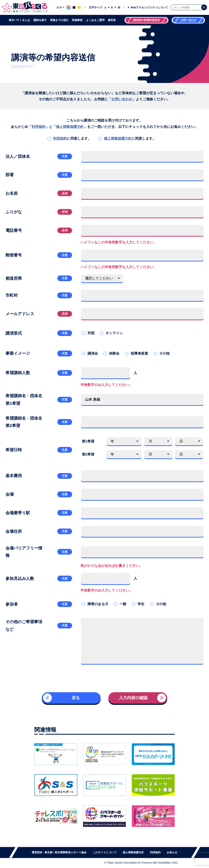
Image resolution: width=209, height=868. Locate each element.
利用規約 (39, 127)
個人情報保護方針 (70, 127)
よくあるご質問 (95, 20)
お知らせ (172, 852)
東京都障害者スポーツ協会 (71, 852)
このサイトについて (105, 852)
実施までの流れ (59, 20)
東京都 (48, 852)
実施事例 (77, 20)
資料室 (112, 20)
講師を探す (40, 20)
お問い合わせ (122, 99)
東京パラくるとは (19, 20)
